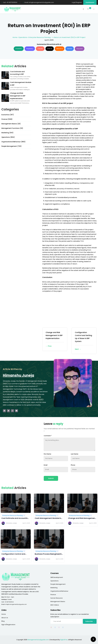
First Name (47, 454)
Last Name (75, 454)
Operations (23, 37)
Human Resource (57, 598)
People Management (58, 584)
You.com (80, 49)
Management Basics (58, 601)
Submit (51, 478)
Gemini (70, 49)
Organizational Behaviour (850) (13, 142)
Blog (3, 621)
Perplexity (30, 49)
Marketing (54, 588)
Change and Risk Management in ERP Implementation (55, 339)
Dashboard (90, 2)
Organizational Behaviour (59, 591)
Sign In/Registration (8, 625)
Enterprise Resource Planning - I (40, 37)
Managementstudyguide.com (38, 640)
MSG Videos (55, 605)
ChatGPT (19, 49)
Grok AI (50, 49)
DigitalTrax (64, 640)
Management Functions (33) (12, 128)
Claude (40, 49)
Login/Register (77, 2)
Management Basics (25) (11, 124)
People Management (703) (11, 146)
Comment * (48, 436)
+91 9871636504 (9, 602)
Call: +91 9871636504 (9, 2)
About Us (5, 618)
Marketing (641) (7, 133)
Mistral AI (60, 49)
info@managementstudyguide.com (16, 604)
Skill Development (57, 577)
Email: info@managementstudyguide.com (38, 2)
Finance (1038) (7, 119)
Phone (73, 465)
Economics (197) (8, 115)
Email (46, 465)
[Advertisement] (58, 76)
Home (15, 37)
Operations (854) (8, 137)
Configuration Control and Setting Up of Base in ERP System (84, 341)
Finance (53, 595)
